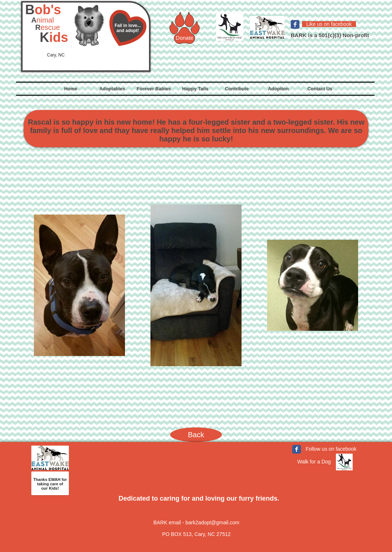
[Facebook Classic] (295, 24)
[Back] (196, 435)
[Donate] (185, 38)
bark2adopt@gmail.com (212, 522)
